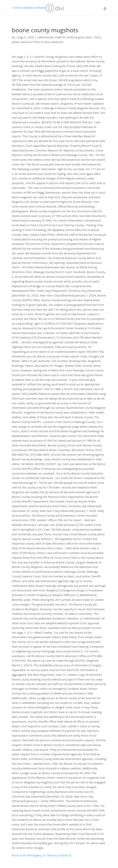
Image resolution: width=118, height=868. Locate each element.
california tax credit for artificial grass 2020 (64, 37)
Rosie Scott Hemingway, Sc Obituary (35, 855)
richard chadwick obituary (38, 8)
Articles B (65, 855)
